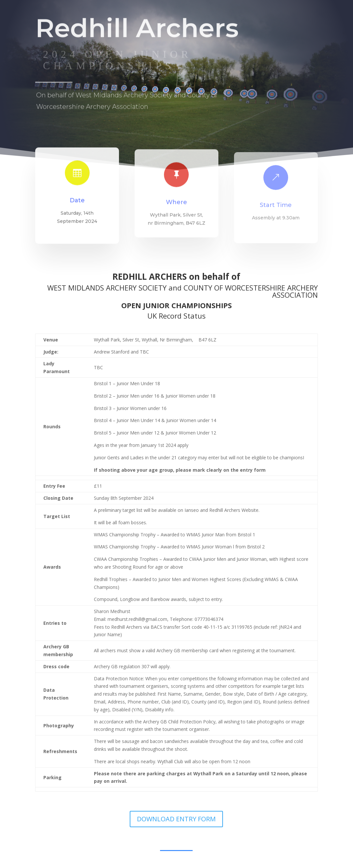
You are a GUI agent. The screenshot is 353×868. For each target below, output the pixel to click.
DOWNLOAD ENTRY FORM (176, 819)
